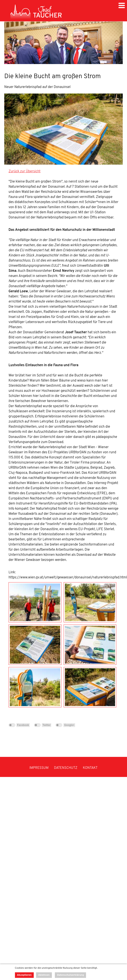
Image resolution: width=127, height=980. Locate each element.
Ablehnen (44, 975)
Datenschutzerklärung (70, 975)
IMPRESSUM (39, 768)
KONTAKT (90, 768)
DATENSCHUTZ (66, 768)
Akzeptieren (24, 975)
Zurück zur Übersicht (25, 171)
